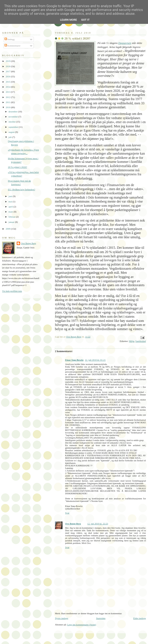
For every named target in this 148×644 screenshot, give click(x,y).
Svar (67, 513)
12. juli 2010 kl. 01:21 (95, 360)
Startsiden (101, 618)
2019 (8, 61)
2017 (8, 71)
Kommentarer (12, 46)
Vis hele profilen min (12, 291)
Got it (85, 20)
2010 (8, 107)
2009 (8, 229)
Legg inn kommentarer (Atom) (82, 625)
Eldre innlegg (140, 618)
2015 (8, 82)
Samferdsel (141, 341)
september (14, 127)
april (11, 207)
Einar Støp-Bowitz (74, 360)
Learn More (69, 20)
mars (11, 212)
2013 (8, 92)
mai (10, 202)
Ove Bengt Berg (73, 524)
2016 (8, 76)
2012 (8, 97)
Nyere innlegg (62, 618)
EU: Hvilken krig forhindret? (22, 189)
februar (12, 217)
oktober (12, 122)
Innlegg (10, 39)
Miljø (132, 341)
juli (10, 137)
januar (12, 222)
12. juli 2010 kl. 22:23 (98, 524)
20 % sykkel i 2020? (18, 167)
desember (13, 112)
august (12, 132)
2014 (8, 87)
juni (11, 196)
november (13, 117)
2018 (8, 66)
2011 (8, 102)
